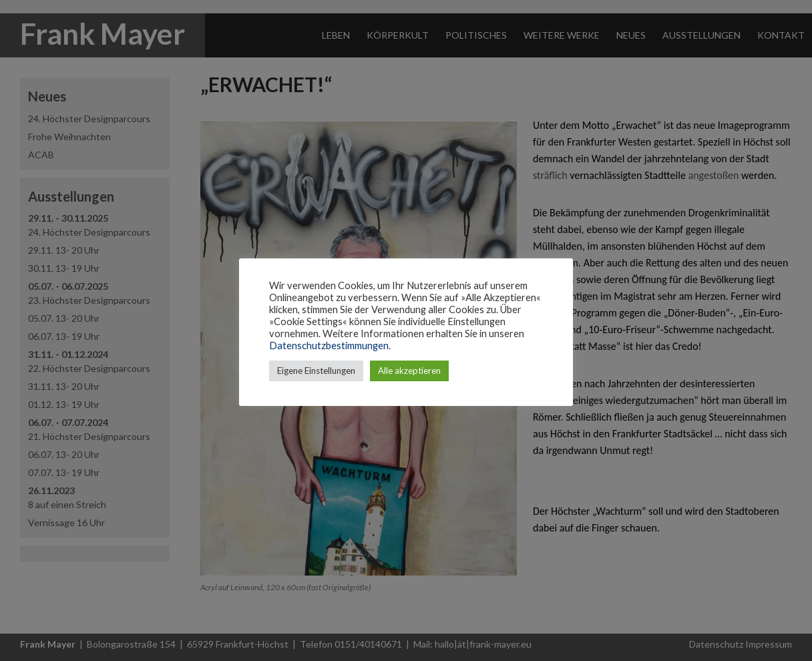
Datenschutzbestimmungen (329, 346)
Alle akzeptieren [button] (409, 371)
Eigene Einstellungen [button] (316, 371)
